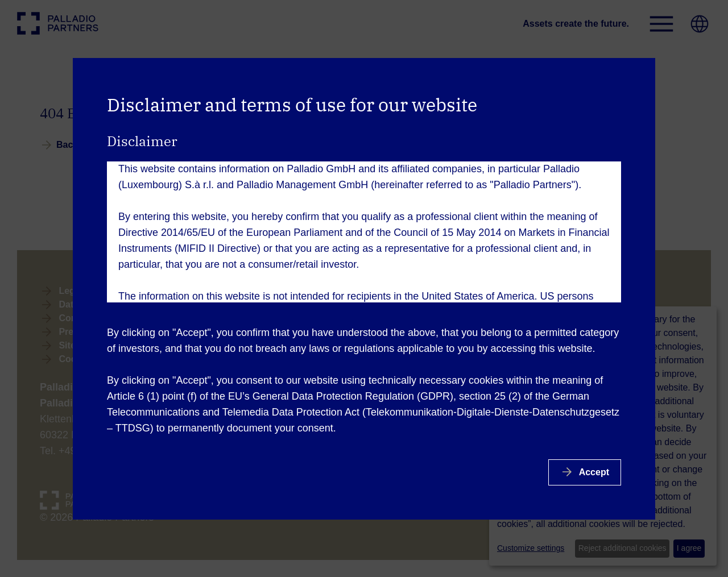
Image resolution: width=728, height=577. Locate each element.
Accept (593, 472)
